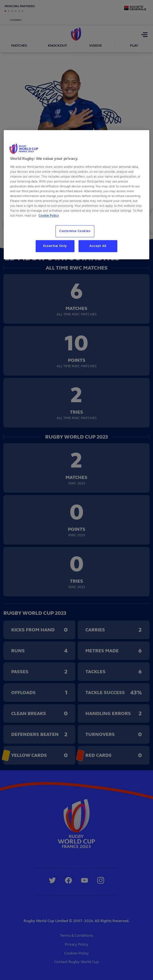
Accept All (98, 246)
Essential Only (55, 246)
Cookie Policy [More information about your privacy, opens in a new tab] (49, 216)
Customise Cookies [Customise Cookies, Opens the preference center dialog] (75, 231)
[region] (76, 195)
